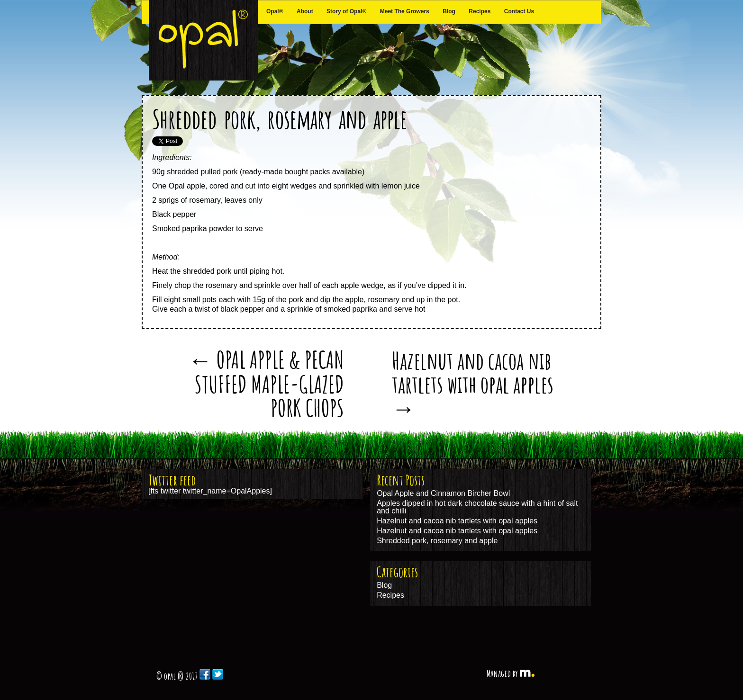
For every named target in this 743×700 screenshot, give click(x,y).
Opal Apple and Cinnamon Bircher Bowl (443, 493)
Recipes (480, 11)
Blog (449, 11)
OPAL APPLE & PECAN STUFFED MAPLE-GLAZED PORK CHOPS (266, 383)
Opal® (275, 11)
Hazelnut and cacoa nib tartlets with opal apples (473, 384)
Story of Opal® (346, 11)
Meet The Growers (405, 11)
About (305, 11)
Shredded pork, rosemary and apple (280, 119)
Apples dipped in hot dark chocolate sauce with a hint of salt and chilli (477, 507)
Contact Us (519, 11)
